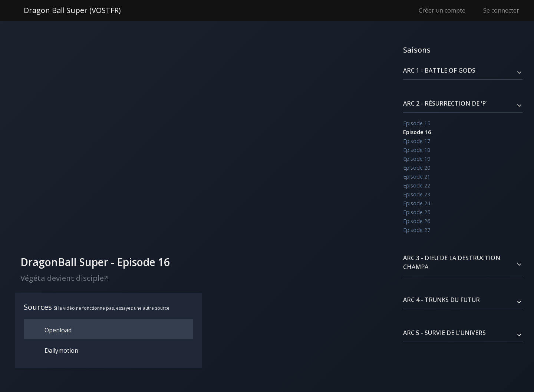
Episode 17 (417, 141)
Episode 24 (417, 203)
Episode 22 (417, 185)
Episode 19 (417, 159)
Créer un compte (442, 10)
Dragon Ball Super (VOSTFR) (72, 10)
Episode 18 (417, 150)
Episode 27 (417, 230)
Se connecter (501, 10)
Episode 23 (417, 194)
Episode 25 (417, 212)
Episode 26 (417, 221)
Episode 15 (417, 123)
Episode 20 (417, 168)
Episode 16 (417, 132)
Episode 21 (417, 177)
